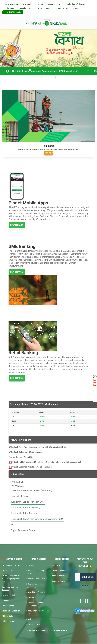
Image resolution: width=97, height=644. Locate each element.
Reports (30, 597)
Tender (40, 4)
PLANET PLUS (62, 8)
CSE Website (18, 486)
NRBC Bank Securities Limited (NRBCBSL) (32, 490)
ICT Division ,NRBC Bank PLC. (57, 631)
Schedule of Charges (76, 4)
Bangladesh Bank (19, 496)
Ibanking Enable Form (36, 579)
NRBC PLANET (45, 8)
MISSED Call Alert (58, 571)
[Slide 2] (33, 69)
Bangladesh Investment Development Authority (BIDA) (38, 519)
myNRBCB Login (13, 12)
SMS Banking (57, 565)
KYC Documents (34, 624)
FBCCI (14, 525)
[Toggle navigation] (82, 23)
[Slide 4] (49, 69)
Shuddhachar (8, 621)
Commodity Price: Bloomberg (26, 508)
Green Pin (28, 4)
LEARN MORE (17, 225)
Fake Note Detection (11, 611)
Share (85, 586)
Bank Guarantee (12, 4)
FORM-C (76, 8)
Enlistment (9, 8)
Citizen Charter (9, 571)
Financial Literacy (26, 8)
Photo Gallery (8, 606)
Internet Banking (58, 576)
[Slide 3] (39, 69)
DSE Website (18, 482)
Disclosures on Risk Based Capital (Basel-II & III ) (12, 579)
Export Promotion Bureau (24, 530)
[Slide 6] (60, 69)
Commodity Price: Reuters (24, 513)
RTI (61, 4)
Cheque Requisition (11, 565)
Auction (51, 4)
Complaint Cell (9, 595)
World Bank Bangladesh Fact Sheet (28, 502)
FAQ (29, 619)
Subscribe (88, 577)
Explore (48, 153)
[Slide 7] (66, 69)
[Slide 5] (55, 69)
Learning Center (58, 581)
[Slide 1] (30, 70)
